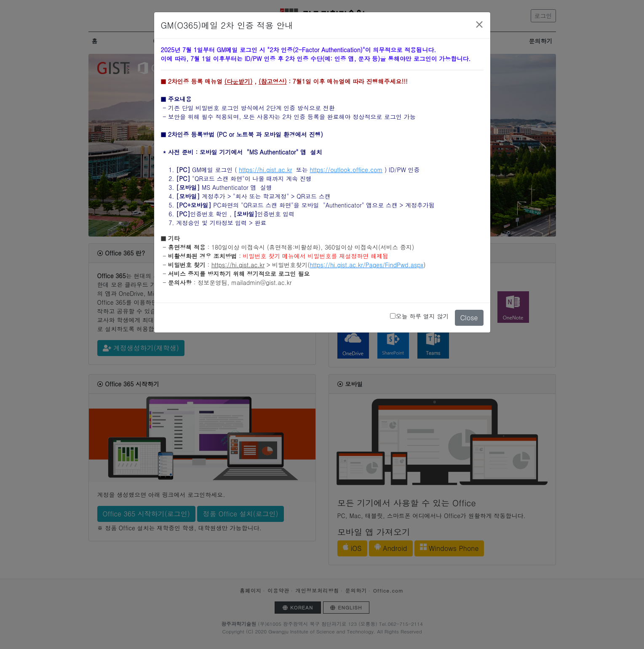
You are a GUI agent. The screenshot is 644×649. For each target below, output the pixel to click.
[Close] (479, 18)
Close (469, 312)
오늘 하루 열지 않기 (422, 310)
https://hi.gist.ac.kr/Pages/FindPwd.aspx (367, 259)
